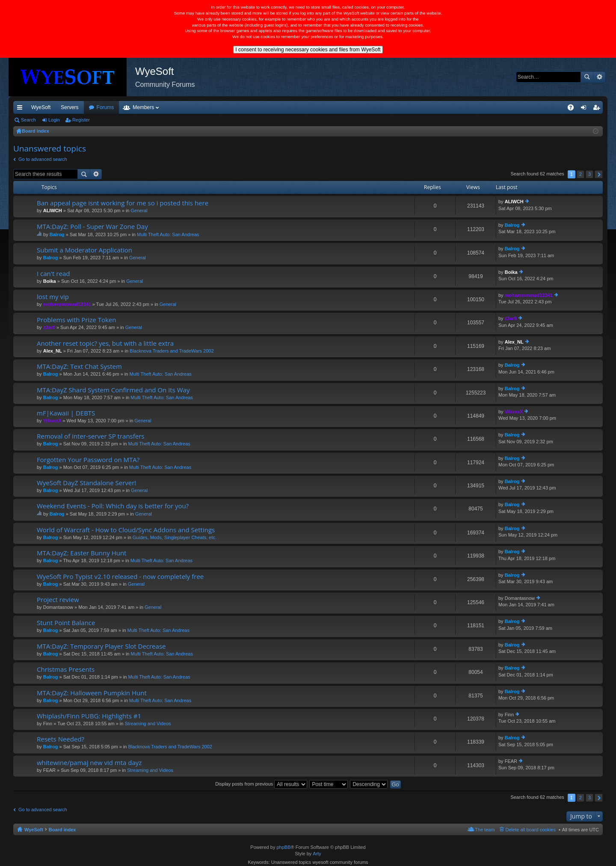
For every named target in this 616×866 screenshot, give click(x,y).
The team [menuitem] (485, 830)
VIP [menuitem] (93, 107)
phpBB (283, 847)
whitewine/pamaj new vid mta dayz (89, 763)
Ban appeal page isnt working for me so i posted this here (123, 203)
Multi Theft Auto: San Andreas (168, 234)
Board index (62, 830)
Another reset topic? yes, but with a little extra (105, 343)
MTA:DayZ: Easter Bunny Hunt (81, 553)
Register (81, 120)
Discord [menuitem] (116, 107)
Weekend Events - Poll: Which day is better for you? (113, 506)
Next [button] (599, 174)
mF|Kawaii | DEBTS (66, 413)
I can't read (53, 274)
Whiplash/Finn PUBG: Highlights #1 (89, 716)
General (139, 211)
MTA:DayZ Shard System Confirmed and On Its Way (113, 390)
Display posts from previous (261, 784)
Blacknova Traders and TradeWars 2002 (172, 351)
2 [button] (580, 174)
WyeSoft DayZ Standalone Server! (86, 483)
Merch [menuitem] (525, 107)
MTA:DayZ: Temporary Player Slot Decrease (101, 646)
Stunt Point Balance (66, 623)
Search (587, 77)
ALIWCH (53, 211)
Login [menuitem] (585, 109)
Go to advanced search (43, 159)
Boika (50, 281)
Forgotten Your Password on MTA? (88, 460)
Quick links (21, 109)
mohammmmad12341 (67, 304)
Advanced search (599, 77)
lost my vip (53, 297)
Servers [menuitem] (70, 107)
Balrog (57, 234)
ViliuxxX (52, 421)
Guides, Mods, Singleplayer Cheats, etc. (175, 537)
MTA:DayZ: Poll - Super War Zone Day (92, 227)
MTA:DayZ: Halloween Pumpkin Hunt (92, 693)
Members (190, 107)
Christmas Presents (66, 669)
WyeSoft (41, 107)
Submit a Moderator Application (84, 250)
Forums (152, 107)
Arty (317, 854)
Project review (58, 600)
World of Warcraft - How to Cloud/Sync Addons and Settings (126, 530)
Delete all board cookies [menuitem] (531, 830)
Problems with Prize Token (76, 320)
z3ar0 (49, 327)
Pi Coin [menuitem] (551, 107)
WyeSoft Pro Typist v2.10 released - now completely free (120, 577)
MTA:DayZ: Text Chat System (79, 366)
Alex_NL (53, 351)
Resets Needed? (61, 739)
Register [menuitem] (598, 109)
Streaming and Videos (148, 724)
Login (54, 120)
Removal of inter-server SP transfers (90, 436)
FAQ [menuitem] (573, 109)
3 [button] (589, 174)
